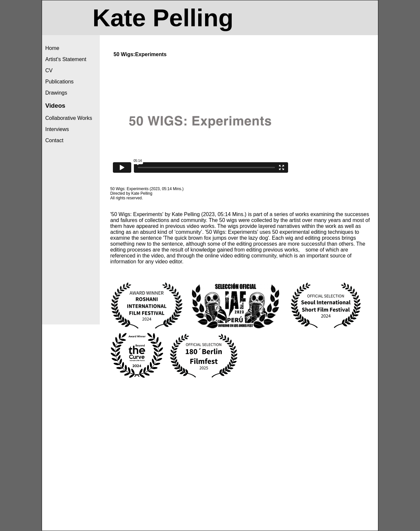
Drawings (56, 93)
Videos (55, 106)
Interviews (57, 129)
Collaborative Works (69, 118)
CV (49, 70)
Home (52, 48)
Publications (59, 82)
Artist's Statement (66, 59)
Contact (54, 140)
